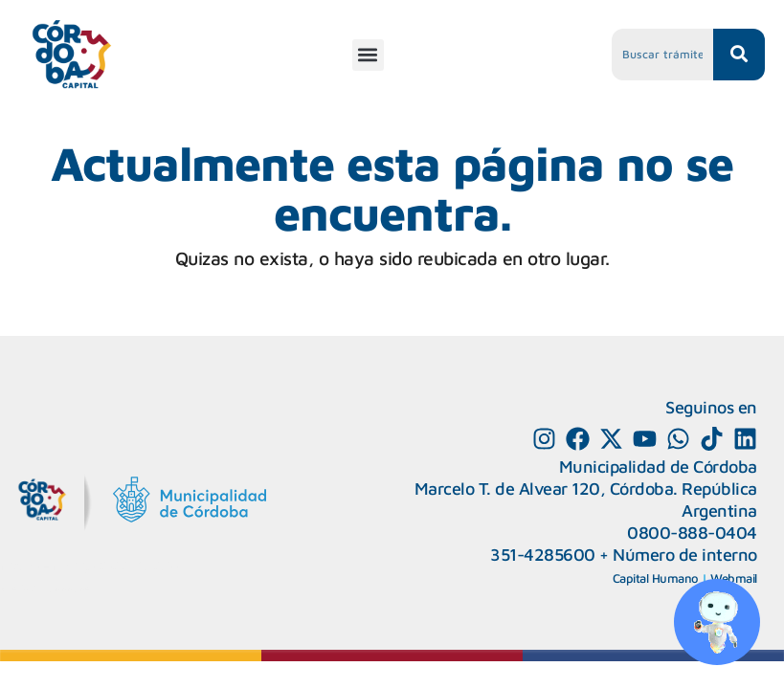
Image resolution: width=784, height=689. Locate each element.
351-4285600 (543, 555)
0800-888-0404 (692, 533)
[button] (368, 55)
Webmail (734, 578)
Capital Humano (656, 578)
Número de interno (685, 555)
